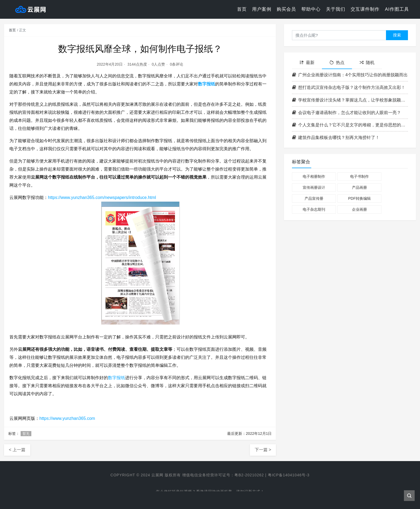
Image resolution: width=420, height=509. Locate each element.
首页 (242, 9)
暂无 (26, 434)
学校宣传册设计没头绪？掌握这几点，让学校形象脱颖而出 (350, 100)
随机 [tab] (367, 63)
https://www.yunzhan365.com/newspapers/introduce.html (102, 197)
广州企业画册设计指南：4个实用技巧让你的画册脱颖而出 (350, 75)
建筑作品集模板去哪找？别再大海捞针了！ (336, 137)
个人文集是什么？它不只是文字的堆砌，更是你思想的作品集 (350, 125)
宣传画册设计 (314, 187)
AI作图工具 (397, 9)
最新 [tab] (307, 63)
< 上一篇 (17, 450)
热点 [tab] (337, 63)
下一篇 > (263, 450)
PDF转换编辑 (359, 198)
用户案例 (262, 9)
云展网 (157, 475)
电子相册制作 (314, 176)
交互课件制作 (365, 9)
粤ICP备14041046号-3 (289, 475)
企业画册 (359, 209)
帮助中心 (311, 9)
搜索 (397, 35)
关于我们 (336, 9)
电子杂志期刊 (314, 209)
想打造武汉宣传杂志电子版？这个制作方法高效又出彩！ (349, 87)
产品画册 (359, 187)
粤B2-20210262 (249, 475)
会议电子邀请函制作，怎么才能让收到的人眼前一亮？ (346, 113)
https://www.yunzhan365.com (67, 418)
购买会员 (286, 9)
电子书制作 (359, 176)
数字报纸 (207, 84)
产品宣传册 (314, 198)
